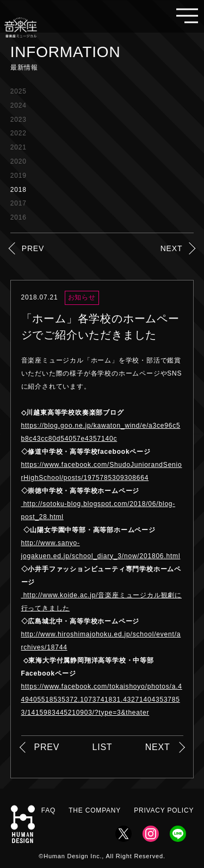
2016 (18, 217)
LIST (102, 747)
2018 (18, 190)
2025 (18, 91)
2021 (18, 147)
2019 (18, 176)
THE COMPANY (95, 810)
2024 (18, 105)
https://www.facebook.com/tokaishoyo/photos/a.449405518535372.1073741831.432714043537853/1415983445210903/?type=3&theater (102, 700)
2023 (18, 120)
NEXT (172, 248)
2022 (18, 133)
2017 (18, 203)
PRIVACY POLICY (164, 810)
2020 (18, 161)
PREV (33, 248)
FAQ (48, 810)
